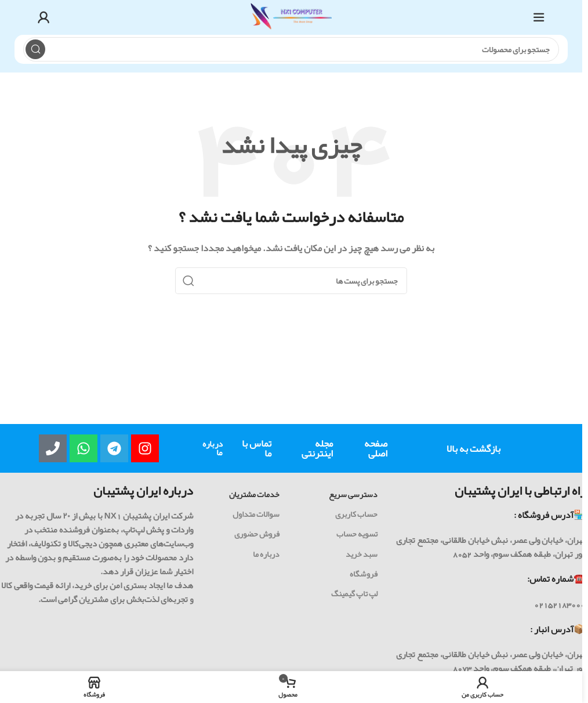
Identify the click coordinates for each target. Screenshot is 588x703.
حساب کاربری (356, 514)
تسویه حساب (357, 534)
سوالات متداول (256, 514)
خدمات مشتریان (254, 494)
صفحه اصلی (376, 448)
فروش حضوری (257, 534)
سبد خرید (362, 554)
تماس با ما (257, 448)
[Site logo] (291, 20)
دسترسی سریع (353, 494)
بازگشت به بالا (473, 448)
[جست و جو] (291, 49)
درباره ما (213, 448)
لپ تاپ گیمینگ (354, 593)
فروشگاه (364, 574)
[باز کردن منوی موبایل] (539, 17)
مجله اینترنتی (317, 448)
